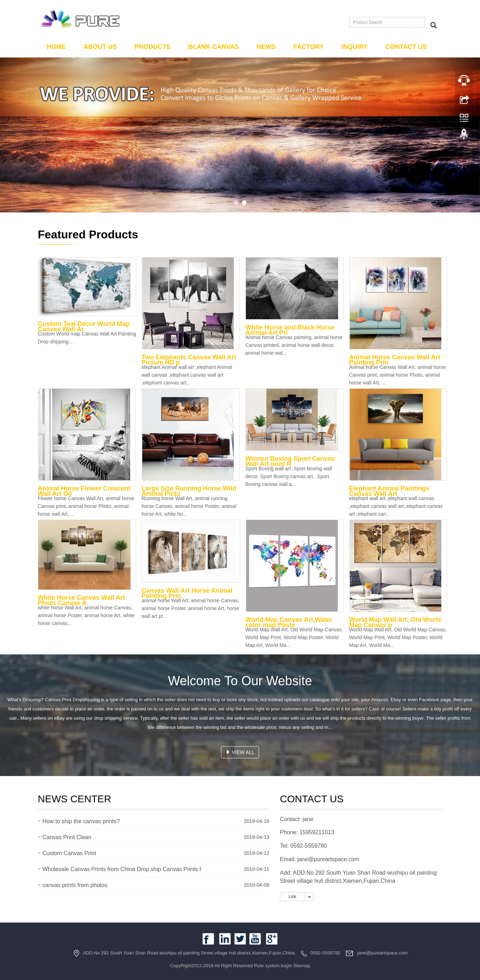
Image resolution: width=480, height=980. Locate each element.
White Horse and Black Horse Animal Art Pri (290, 330)
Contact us (406, 47)
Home (56, 47)
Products (153, 47)
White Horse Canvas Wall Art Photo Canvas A (82, 600)
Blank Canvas (214, 47)
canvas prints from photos (75, 885)
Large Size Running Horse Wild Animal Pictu (189, 491)
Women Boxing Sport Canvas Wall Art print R (290, 461)
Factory (308, 47)
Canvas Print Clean (67, 837)
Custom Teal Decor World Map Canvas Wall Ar (84, 326)
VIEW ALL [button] (240, 752)
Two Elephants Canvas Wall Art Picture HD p (189, 360)
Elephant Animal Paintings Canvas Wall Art (389, 491)
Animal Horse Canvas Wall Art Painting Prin (395, 360)
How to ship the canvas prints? (81, 821)
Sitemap (302, 966)
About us (100, 47)
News (266, 47)
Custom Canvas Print (69, 853)
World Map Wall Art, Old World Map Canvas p (395, 622)
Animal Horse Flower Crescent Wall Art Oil (84, 491)
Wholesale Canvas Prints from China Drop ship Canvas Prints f (122, 869)
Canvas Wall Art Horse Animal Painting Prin (187, 593)
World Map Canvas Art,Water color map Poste (289, 622)
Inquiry (354, 47)
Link (293, 897)
